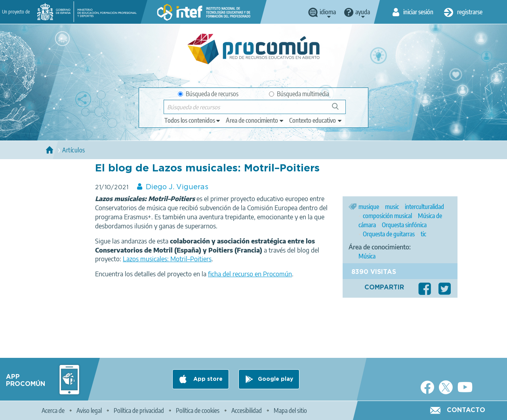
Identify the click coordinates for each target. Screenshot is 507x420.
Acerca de (53, 410)
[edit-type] (193, 120)
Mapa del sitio (290, 410)
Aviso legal (89, 410)
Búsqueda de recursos (208, 94)
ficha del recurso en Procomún (250, 274)
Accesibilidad (247, 410)
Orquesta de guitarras (389, 234)
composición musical (387, 216)
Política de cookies (198, 410)
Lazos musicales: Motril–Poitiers (167, 259)
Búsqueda (340, 109)
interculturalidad (424, 207)
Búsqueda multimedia (299, 94)
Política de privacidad (139, 410)
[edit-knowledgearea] (255, 120)
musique (369, 207)
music (392, 207)
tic (423, 234)
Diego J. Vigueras (177, 187)
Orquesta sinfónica (404, 225)
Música (367, 256)
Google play (275, 379)
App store (207, 379)
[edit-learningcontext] (316, 120)
